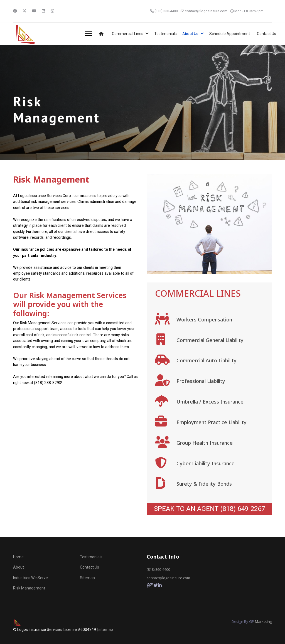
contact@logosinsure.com (206, 11)
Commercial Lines (128, 34)
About (19, 567)
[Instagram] (53, 11)
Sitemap (87, 578)
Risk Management (29, 588)
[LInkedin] (160, 586)
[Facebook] (15, 11)
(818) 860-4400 (166, 11)
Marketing (263, 621)
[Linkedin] (44, 11)
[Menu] (89, 34)
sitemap (106, 630)
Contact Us (266, 34)
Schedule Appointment (230, 34)
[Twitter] (24, 11)
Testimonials (165, 34)
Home (18, 557)
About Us (190, 34)
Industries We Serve (30, 578)
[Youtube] (34, 11)
